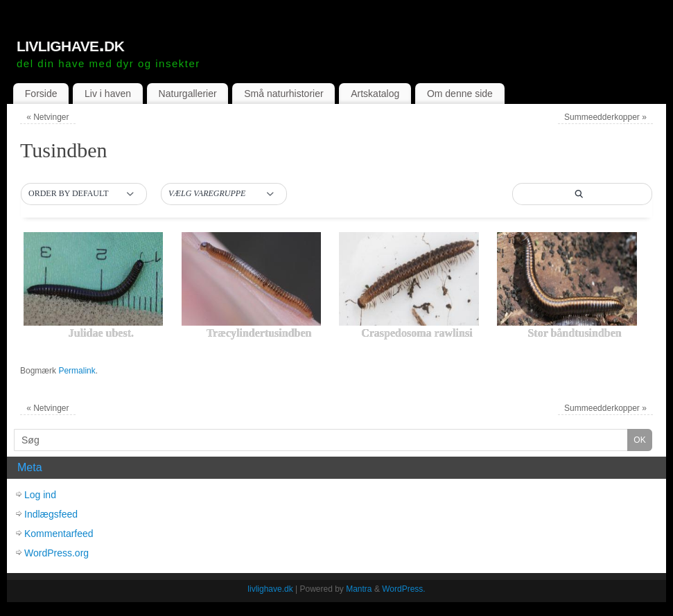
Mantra (359, 589)
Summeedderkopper (605, 117)
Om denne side (460, 94)
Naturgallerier (188, 94)
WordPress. (403, 589)
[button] (84, 194)
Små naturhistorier (283, 94)
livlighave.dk (70, 44)
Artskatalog (375, 94)
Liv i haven (108, 94)
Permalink (77, 371)
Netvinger (47, 117)
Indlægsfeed (51, 514)
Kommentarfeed (59, 534)
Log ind (40, 495)
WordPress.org (56, 553)
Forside (41, 94)
